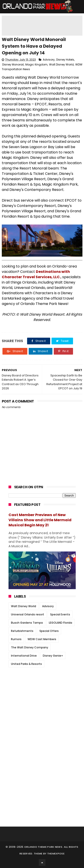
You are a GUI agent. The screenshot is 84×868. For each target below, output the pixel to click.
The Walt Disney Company (30, 647)
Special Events (60, 614)
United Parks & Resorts (26, 664)
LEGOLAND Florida (60, 623)
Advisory (49, 60)
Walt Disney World (61, 64)
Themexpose (56, 854)
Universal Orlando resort (28, 614)
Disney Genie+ (53, 656)
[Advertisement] (42, 698)
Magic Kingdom (36, 64)
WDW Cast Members (42, 639)
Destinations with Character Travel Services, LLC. (36, 274)
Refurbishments (22, 631)
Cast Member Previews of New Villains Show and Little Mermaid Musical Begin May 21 (40, 520)
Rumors (16, 639)
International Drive (24, 656)
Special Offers (49, 631)
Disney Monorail (13, 64)
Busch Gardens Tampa (27, 623)
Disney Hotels (65, 60)
